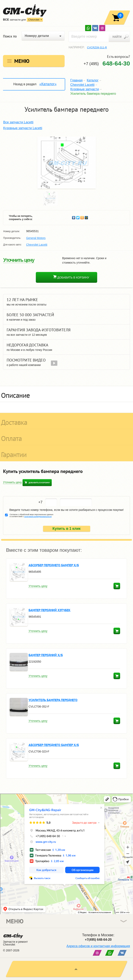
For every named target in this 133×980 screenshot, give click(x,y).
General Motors (36, 238)
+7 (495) (107, 63)
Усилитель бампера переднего (53, 700)
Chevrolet (34, 20)
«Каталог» (48, 84)
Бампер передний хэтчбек (49, 610)
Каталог (93, 80)
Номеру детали (37, 36)
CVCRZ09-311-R (97, 47)
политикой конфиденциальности (38, 517)
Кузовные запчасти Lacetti (23, 128)
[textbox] (99, 37)
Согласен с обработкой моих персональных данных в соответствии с (31, 515)
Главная (76, 80)
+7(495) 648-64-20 (98, 940)
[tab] (66, 394)
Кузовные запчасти (85, 89)
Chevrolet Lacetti (82, 85)
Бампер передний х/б (46, 655)
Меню (22, 61)
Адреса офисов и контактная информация (98, 946)
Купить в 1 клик (67, 529)
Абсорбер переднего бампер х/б (54, 565)
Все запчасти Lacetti (18, 122)
